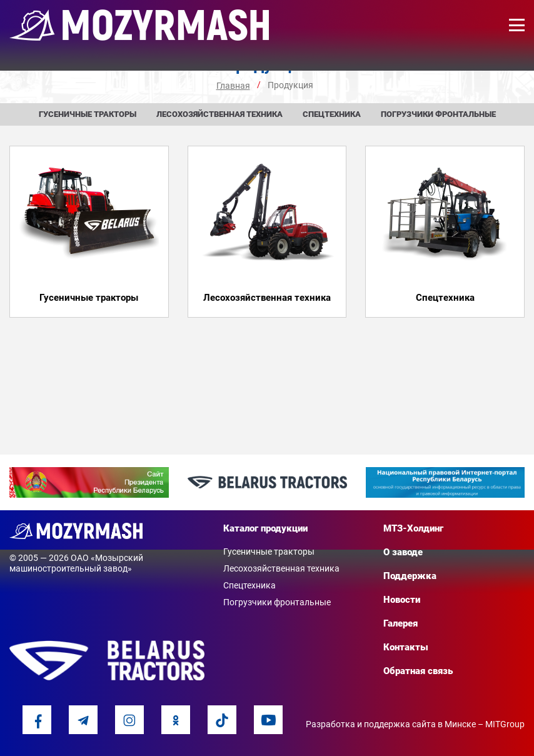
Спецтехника (332, 114)
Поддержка (410, 576)
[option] (89, 483)
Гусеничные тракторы (88, 114)
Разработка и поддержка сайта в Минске (391, 724)
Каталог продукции (265, 528)
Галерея (400, 623)
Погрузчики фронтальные (438, 114)
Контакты (406, 647)
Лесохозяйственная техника (219, 114)
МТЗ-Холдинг (413, 528)
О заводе (403, 552)
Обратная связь (418, 671)
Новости (402, 600)
